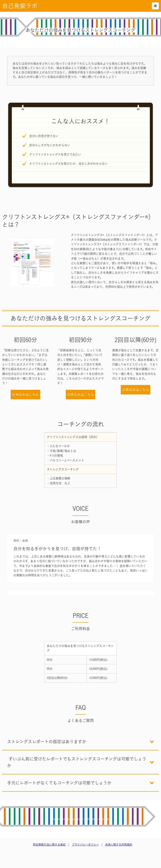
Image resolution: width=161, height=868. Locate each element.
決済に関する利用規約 (119, 845)
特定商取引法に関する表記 (49, 845)
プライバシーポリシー (85, 845)
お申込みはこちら (25, 394)
